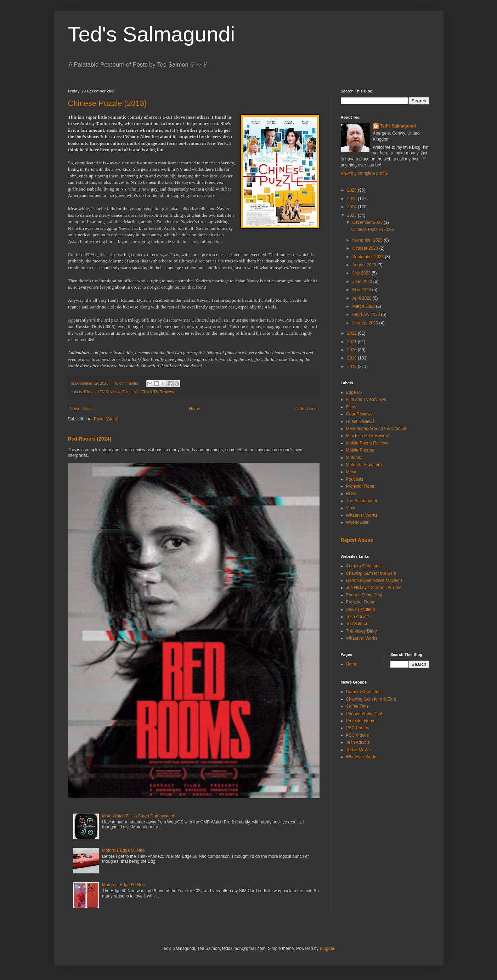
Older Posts (307, 409)
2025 (352, 199)
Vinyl (351, 508)
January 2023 (366, 323)
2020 (352, 350)
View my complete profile (364, 173)
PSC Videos (357, 735)
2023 (352, 215)
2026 (352, 190)
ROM (351, 494)
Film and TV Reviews (102, 392)
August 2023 (365, 265)
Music (352, 472)
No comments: (126, 383)
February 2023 (366, 315)
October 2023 (366, 248)
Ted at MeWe (358, 750)
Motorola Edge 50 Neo (123, 850)
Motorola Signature (364, 465)
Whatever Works (362, 515)
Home (194, 409)
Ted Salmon (357, 624)
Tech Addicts (358, 617)
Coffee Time (357, 706)
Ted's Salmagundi (152, 34)
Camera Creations (363, 566)
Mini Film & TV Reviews (154, 392)
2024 (352, 207)
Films (127, 392)
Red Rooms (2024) (90, 439)
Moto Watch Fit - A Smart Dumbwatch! (138, 816)
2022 (352, 333)
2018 (352, 367)
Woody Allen (358, 522)
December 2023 (368, 222)
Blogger (327, 948)
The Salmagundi (362, 501)
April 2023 (362, 298)
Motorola (354, 458)
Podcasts (355, 479)
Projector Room (361, 486)
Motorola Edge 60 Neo (123, 885)
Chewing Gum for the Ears (371, 573)
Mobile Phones (360, 450)
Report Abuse (357, 540)
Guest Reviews (360, 421)
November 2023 (368, 240)
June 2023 (363, 282)
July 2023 (362, 273)
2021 (352, 342)
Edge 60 (354, 392)
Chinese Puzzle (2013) (108, 103)
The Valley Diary (362, 631)
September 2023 (368, 257)
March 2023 (364, 306)
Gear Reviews (359, 414)
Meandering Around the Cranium (377, 429)
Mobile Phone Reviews (368, 443)
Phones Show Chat (364, 595)
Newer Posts (82, 409)
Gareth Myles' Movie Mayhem (374, 580)
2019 (352, 358)
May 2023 (362, 290)
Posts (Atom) (106, 419)
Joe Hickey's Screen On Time (374, 588)
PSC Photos (358, 728)
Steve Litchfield (360, 610)
